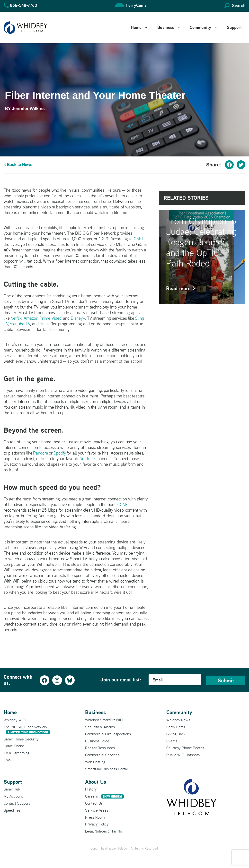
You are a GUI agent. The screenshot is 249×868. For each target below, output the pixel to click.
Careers (104, 796)
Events (172, 741)
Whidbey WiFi (15, 720)
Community (206, 27)
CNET (139, 239)
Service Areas (97, 810)
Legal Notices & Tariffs (103, 831)
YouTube (88, 459)
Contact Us (94, 803)
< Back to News (18, 165)
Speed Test (13, 810)
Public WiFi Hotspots (183, 755)
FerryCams (136, 5)
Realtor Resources (100, 748)
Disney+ (78, 318)
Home (142, 27)
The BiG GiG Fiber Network (27, 729)
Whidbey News (178, 720)
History (91, 789)
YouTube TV (20, 324)
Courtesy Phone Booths (185, 748)
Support (234, 27)
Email (8, 760)
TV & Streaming (17, 753)
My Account (13, 796)
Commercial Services (102, 755)
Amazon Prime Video (43, 318)
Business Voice (97, 741)
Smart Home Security (21, 739)
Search (239, 5)
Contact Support (17, 803)
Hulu (44, 324)
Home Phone (14, 746)
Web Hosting (95, 762)
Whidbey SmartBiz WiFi (104, 720)
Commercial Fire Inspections (108, 734)
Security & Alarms (100, 727)
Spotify (60, 453)
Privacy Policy (97, 824)
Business (172, 27)
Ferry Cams (176, 727)
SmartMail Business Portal (106, 769)
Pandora (41, 453)
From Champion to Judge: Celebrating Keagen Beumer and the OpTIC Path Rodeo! (201, 242)
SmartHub (12, 789)
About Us (96, 782)
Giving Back (176, 734)
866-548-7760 (24, 5)
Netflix (16, 318)
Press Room (95, 817)
